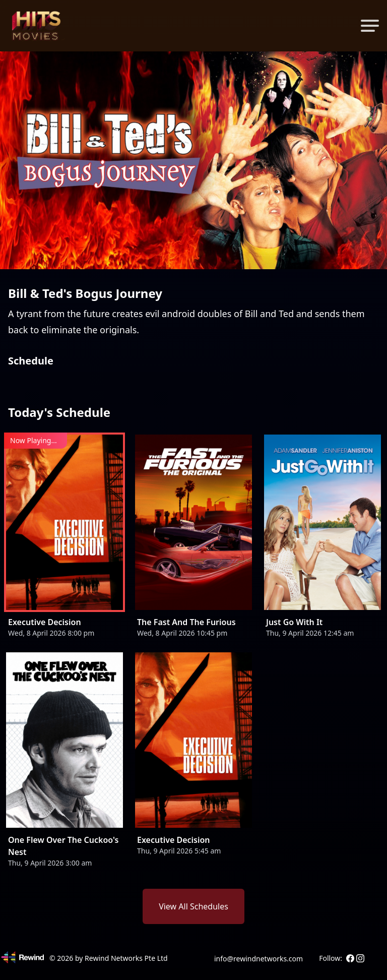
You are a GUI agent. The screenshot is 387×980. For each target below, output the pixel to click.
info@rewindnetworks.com (259, 959)
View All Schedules (193, 906)
